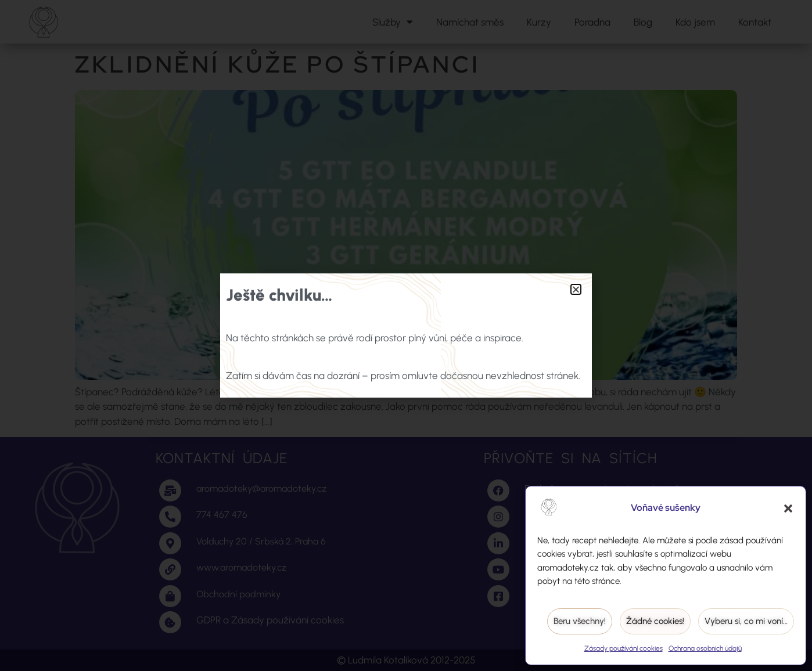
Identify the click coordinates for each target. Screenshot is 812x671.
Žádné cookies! (655, 621)
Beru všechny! (580, 621)
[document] (406, 335)
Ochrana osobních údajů (705, 648)
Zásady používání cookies (624, 648)
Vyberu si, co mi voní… (746, 621)
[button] (788, 508)
